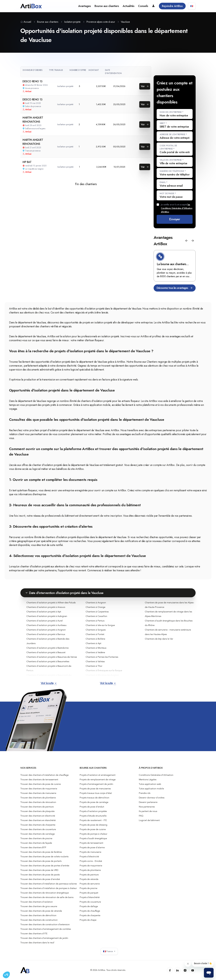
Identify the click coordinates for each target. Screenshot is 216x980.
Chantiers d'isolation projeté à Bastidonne (48, 648)
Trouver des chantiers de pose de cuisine (41, 784)
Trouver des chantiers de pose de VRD (39, 870)
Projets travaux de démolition (94, 798)
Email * (164, 182)
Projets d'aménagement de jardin (96, 784)
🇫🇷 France (109, 951)
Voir (145, 86)
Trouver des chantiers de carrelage (38, 834)
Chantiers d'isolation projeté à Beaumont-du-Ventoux (49, 677)
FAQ (141, 816)
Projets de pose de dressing (93, 825)
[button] (187, 241)
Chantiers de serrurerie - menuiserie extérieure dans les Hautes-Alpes (168, 632)
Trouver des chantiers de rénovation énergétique (45, 893)
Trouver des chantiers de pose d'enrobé (40, 879)
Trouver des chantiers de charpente (38, 825)
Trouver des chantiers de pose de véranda (41, 911)
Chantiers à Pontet (95, 634)
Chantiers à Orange (95, 607)
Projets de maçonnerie (91, 866)
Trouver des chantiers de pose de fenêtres (41, 852)
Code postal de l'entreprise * (168, 147)
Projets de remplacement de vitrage (98, 780)
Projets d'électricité (89, 856)
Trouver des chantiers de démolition (38, 915)
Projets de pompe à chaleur (93, 834)
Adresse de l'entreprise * (173, 134)
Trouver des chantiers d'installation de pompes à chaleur (49, 888)
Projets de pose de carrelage (94, 802)
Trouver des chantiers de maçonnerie (39, 789)
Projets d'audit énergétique (93, 838)
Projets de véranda (89, 879)
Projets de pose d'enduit (92, 807)
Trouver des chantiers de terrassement (39, 780)
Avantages (85, 6)
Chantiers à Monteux (96, 648)
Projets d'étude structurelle (93, 816)
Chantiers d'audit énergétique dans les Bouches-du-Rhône (169, 623)
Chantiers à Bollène (95, 639)
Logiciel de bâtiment (149, 820)
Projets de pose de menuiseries (95, 789)
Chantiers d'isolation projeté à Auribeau (46, 625)
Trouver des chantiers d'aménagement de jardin (44, 938)
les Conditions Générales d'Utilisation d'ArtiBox (177, 208)
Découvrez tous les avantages (175, 288)
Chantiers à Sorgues (96, 630)
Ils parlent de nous (148, 811)
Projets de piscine (88, 888)
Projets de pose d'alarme (92, 847)
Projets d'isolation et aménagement (98, 775)
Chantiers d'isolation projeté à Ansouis (46, 607)
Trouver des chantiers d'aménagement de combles (46, 929)
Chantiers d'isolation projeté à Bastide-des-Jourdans (48, 641)
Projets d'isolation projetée (93, 811)
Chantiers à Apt (93, 643)
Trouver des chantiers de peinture (37, 807)
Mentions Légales (148, 780)
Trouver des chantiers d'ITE (34, 933)
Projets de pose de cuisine (93, 829)
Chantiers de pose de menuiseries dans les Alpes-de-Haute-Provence (169, 605)
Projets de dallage (89, 906)
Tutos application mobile (151, 789)
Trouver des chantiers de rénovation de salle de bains (47, 897)
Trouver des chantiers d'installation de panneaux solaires (49, 884)
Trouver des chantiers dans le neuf (37, 943)
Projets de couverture (90, 902)
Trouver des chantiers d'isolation (37, 902)
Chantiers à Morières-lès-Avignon (102, 675)
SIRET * (163, 123)
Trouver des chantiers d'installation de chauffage (44, 775)
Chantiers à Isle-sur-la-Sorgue (100, 625)
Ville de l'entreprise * (172, 160)
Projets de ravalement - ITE (93, 820)
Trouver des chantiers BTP (33, 847)
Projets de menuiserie (90, 852)
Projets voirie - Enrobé (91, 861)
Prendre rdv (145, 793)
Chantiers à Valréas (95, 661)
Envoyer (175, 219)
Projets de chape (88, 920)
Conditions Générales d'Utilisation (156, 775)
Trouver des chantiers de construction (39, 920)
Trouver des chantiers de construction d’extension (45, 924)
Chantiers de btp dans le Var (159, 639)
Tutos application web (150, 784)
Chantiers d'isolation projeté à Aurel (45, 621)
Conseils (143, 6)
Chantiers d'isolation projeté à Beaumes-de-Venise (52, 657)
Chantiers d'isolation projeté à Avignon (46, 630)
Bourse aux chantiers (107, 6)
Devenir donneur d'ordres (152, 798)
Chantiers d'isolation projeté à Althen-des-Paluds (51, 603)
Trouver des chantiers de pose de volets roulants (44, 856)
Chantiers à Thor (94, 666)
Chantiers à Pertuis (95, 621)
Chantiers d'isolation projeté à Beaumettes (48, 661)
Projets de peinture (89, 875)
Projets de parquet (89, 893)
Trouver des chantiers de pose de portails (41, 861)
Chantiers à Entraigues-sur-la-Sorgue (104, 670)
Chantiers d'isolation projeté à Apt (44, 612)
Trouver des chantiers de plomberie (38, 798)
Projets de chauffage (90, 911)
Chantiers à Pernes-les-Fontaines (102, 657)
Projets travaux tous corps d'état (96, 793)
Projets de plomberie (90, 870)
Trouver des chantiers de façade (36, 843)
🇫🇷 (192, 6)
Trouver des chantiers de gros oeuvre (39, 906)
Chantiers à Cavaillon (96, 616)
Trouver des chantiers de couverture (38, 829)
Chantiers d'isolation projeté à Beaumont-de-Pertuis (49, 668)
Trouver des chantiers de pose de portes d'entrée (45, 866)
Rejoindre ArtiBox (172, 6)
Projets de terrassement (91, 843)
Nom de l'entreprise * (172, 112)
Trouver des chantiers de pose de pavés (40, 875)
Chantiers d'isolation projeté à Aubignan (47, 616)
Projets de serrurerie (90, 884)
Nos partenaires (147, 807)
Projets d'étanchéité (90, 897)
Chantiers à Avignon (96, 603)
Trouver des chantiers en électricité (38, 816)
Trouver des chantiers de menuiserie (38, 793)
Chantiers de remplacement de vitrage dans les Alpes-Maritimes (168, 614)
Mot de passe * (168, 193)
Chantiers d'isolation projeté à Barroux (46, 634)
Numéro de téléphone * (173, 171)
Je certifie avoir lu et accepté (177, 208)
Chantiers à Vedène (95, 652)
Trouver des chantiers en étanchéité (38, 820)
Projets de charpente (90, 915)
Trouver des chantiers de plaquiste (37, 811)
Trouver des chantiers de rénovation (38, 802)
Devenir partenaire (148, 802)
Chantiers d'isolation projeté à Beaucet (46, 652)
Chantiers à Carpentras (97, 612)
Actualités (129, 6)
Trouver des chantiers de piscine (36, 838)
